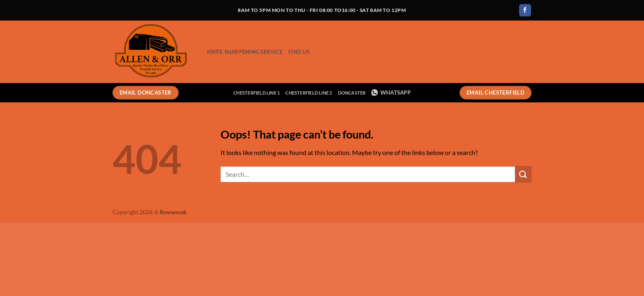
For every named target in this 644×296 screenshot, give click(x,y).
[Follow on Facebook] (525, 10)
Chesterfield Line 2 (309, 93)
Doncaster (352, 93)
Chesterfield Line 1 (256, 93)
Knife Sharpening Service (245, 52)
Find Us (299, 52)
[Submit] (523, 174)
